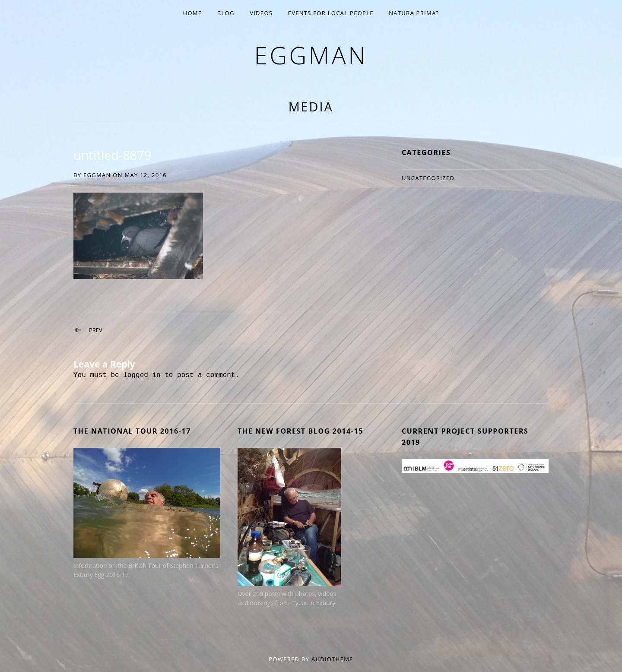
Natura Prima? (414, 13)
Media (311, 106)
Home (193, 13)
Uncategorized (428, 178)
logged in (142, 375)
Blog (226, 13)
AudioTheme (332, 659)
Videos (261, 13)
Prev (96, 330)
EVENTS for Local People (331, 13)
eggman (311, 55)
